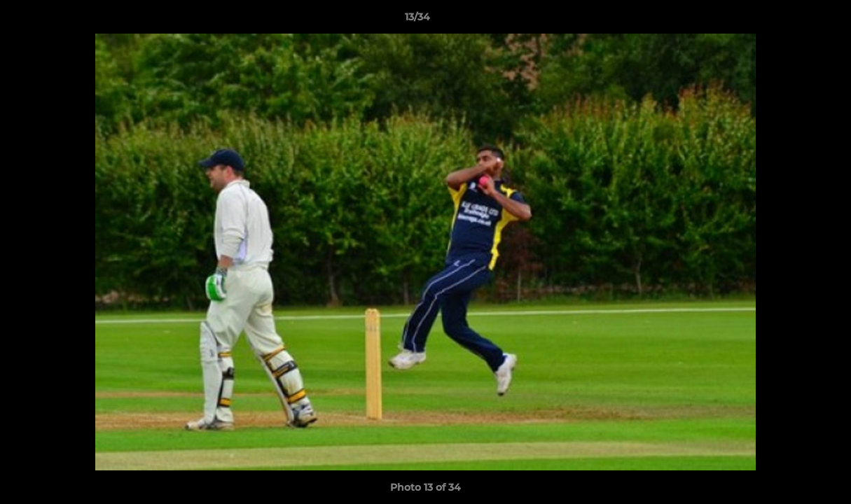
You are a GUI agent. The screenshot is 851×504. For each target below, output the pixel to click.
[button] (792, 20)
